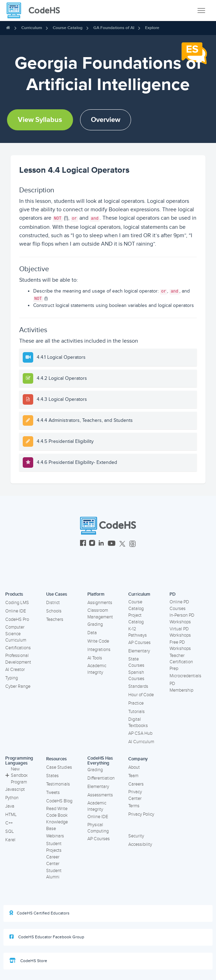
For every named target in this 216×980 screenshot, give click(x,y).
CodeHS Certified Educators (39, 913)
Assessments (100, 795)
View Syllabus (40, 120)
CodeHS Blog (59, 801)
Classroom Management (100, 614)
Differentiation (101, 778)
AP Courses (139, 643)
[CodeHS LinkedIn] (101, 544)
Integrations (99, 650)
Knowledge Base (57, 825)
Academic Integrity (97, 669)
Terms (134, 806)
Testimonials (58, 784)
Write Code (98, 641)
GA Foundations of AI (114, 28)
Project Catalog (136, 619)
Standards (138, 686)
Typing (12, 678)
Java (10, 806)
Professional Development (18, 659)
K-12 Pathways (138, 632)
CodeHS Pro (17, 619)
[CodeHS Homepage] (36, 11)
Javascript (15, 789)
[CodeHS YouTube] (112, 544)
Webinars (55, 836)
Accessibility (140, 844)
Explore (152, 28)
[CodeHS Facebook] (83, 544)
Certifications (18, 648)
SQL (10, 831)
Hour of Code (141, 695)
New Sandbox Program (16, 776)
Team (133, 776)
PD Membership (181, 687)
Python (12, 798)
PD (172, 594)
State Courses (136, 662)
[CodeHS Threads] (132, 544)
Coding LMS (17, 603)
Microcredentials (185, 676)
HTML (11, 815)
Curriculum (32, 28)
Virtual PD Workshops (180, 632)
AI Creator (15, 670)
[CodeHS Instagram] (92, 544)
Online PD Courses (179, 605)
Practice (136, 703)
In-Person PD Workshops (182, 619)
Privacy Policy (141, 814)
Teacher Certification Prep (181, 662)
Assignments (100, 603)
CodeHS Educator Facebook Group (47, 937)
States (52, 776)
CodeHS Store (28, 961)
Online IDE (16, 611)
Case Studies (59, 767)
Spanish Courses (136, 676)
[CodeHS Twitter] (122, 544)
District (53, 603)
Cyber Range (18, 686)
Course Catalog (68, 28)
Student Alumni (54, 874)
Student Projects (54, 847)
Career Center (53, 860)
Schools (54, 611)
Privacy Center (135, 795)
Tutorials (136, 712)
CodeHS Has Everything (100, 761)
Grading (95, 624)
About (134, 767)
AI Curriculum (141, 742)
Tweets (53, 793)
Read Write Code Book (57, 812)
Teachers (55, 619)
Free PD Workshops (180, 646)
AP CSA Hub (140, 733)
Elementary (139, 651)
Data (92, 633)
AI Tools (95, 658)
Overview (106, 120)
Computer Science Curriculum (16, 634)
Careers (136, 784)
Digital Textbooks (138, 723)
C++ (9, 823)
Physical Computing (98, 828)
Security (136, 836)
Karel (10, 840)
